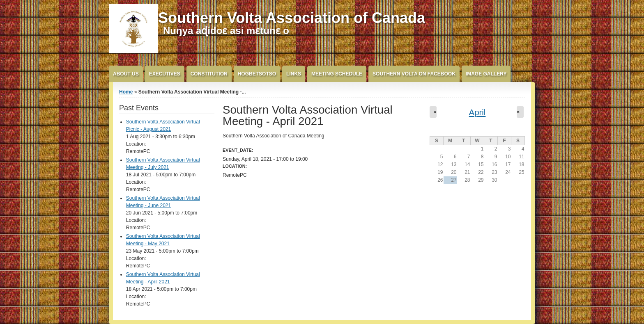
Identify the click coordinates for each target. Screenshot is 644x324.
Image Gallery (486, 74)
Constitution (209, 74)
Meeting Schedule (337, 74)
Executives (165, 74)
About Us (126, 74)
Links (294, 74)
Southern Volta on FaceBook (414, 74)
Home (126, 92)
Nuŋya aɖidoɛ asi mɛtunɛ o (226, 31)
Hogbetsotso (257, 74)
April (477, 112)
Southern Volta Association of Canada (292, 18)
